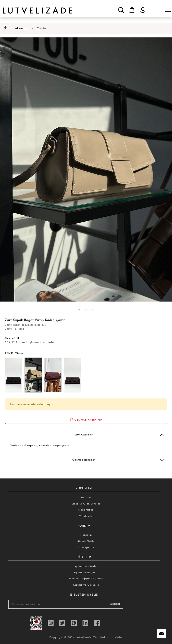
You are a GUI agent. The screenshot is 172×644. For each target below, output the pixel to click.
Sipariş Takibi (86, 541)
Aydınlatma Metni (86, 566)
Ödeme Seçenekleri (118, 460)
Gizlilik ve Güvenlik (86, 585)
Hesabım (86, 535)
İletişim (86, 497)
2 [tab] (86, 310)
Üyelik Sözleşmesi (86, 572)
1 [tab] (79, 310)
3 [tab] (93, 310)
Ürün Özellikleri (119, 435)
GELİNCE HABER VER (86, 419)
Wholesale (86, 516)
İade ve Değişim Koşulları (86, 578)
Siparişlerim (86, 547)
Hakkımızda (86, 510)
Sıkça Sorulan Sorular (86, 504)
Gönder (115, 604)
